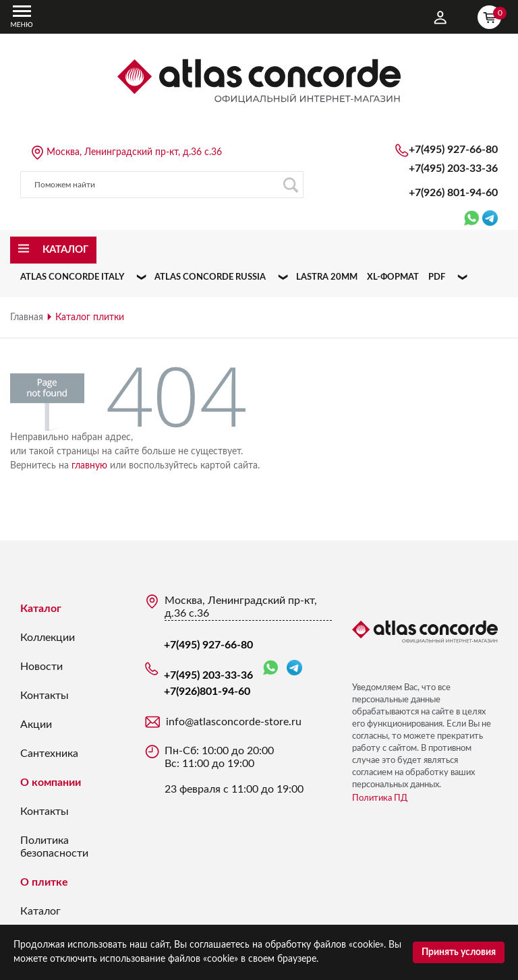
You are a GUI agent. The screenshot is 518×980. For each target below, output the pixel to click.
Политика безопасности (54, 847)
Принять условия (459, 952)
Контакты (45, 696)
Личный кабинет (440, 18)
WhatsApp (270, 668)
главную (89, 466)
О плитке (44, 882)
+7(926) (453, 193)
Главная (27, 317)
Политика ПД (380, 798)
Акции (36, 725)
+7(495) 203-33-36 (453, 169)
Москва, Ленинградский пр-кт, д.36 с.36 (134, 152)
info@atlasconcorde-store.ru (234, 722)
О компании (51, 783)
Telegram (294, 668)
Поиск (290, 185)
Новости (41, 667)
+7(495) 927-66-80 (453, 150)
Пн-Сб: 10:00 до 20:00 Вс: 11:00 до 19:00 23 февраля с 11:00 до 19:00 (234, 770)
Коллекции (48, 638)
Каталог (41, 609)
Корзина (492, 16)
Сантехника (49, 754)
